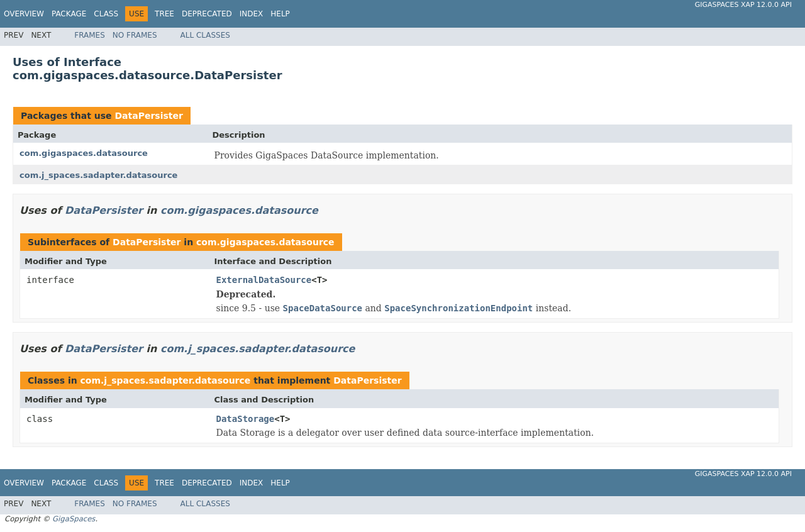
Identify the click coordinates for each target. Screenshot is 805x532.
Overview (24, 14)
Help (280, 14)
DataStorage (246, 419)
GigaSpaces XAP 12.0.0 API (743, 5)
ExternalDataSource (264, 280)
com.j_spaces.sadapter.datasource (98, 175)
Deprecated (207, 14)
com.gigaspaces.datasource (84, 153)
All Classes (205, 35)
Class (106, 14)
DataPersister (148, 116)
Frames (90, 35)
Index (252, 14)
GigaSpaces (74, 519)
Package (69, 14)
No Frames (135, 35)
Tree (164, 14)
